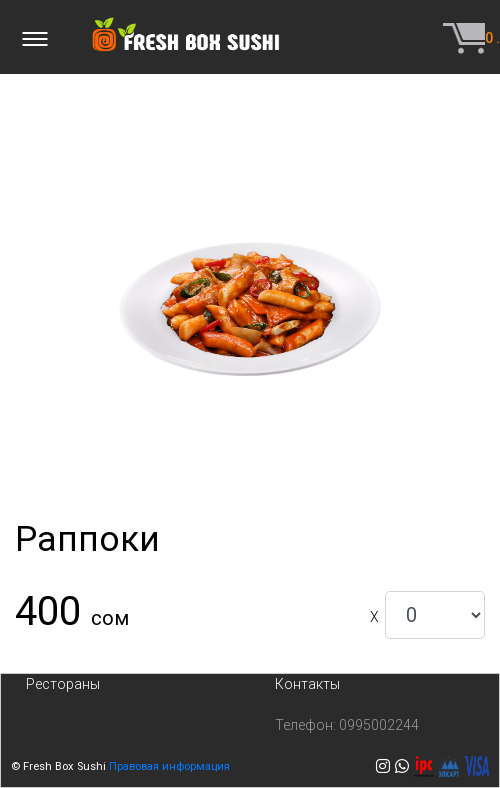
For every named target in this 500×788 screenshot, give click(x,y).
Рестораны (63, 684)
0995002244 (379, 725)
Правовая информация (169, 766)
